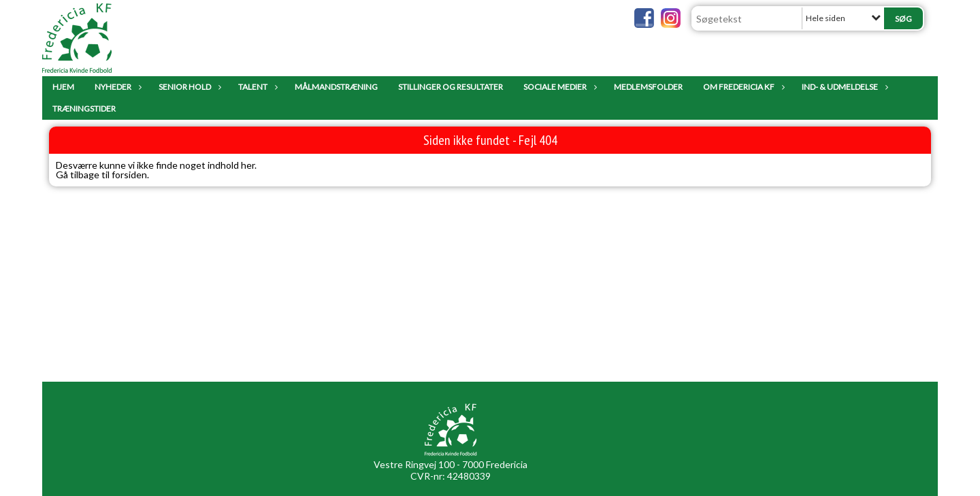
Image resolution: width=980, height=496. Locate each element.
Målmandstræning (336, 87)
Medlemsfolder (648, 87)
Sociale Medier (558, 87)
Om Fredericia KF (742, 87)
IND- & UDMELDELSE (843, 87)
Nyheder (116, 87)
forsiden (129, 175)
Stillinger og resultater (451, 87)
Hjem (63, 87)
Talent (256, 87)
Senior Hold (188, 87)
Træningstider (84, 109)
